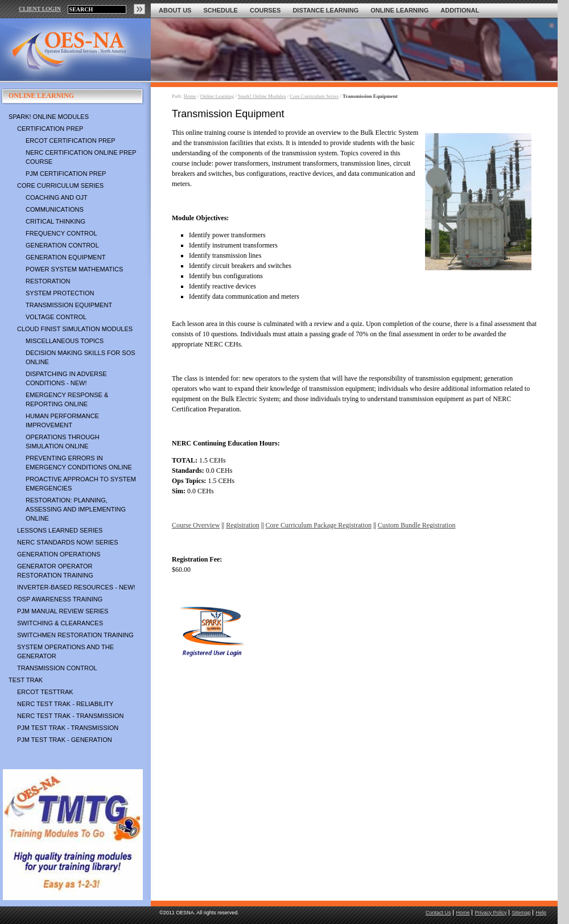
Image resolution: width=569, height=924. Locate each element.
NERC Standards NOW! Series (68, 542)
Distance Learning (325, 10)
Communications (55, 209)
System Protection (60, 293)
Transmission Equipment (69, 305)
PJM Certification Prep (66, 174)
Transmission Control (57, 668)
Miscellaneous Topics (65, 341)
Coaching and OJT (57, 197)
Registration (243, 525)
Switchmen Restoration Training (75, 635)
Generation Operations (59, 554)
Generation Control (62, 245)
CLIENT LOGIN (40, 9)
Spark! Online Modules (49, 117)
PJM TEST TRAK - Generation (65, 740)
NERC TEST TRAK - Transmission (70, 716)
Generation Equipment (65, 257)
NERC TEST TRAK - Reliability (65, 704)
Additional (460, 10)
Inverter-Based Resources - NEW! (76, 587)
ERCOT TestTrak (45, 692)
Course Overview (196, 525)
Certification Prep (50, 129)
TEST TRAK (26, 680)
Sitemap (521, 913)
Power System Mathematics (74, 269)
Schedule (220, 10)
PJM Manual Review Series (63, 611)
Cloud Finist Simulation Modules (75, 329)
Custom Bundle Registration (417, 525)
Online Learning (399, 10)
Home (190, 96)
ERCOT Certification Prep (71, 141)
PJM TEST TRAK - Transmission (68, 728)
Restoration (48, 281)
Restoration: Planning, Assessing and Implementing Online (76, 509)
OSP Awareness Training (60, 599)
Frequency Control (61, 233)
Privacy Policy (490, 913)
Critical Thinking (55, 221)
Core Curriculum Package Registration (319, 525)
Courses (265, 10)
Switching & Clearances (60, 623)
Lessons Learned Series (60, 530)
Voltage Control (56, 317)
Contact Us (438, 913)
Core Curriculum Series (60, 185)
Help (541, 913)
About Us (175, 10)
